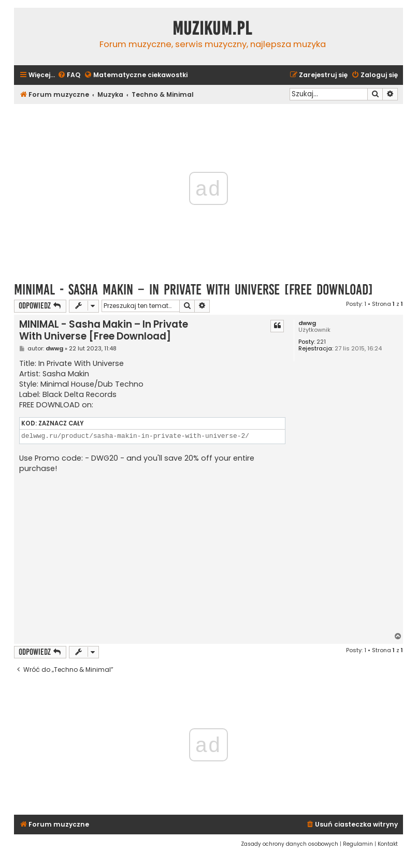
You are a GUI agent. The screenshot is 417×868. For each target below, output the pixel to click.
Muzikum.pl (212, 28)
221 (321, 342)
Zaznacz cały (61, 423)
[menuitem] (69, 75)
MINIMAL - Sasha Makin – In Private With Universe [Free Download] (193, 290)
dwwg (307, 323)
